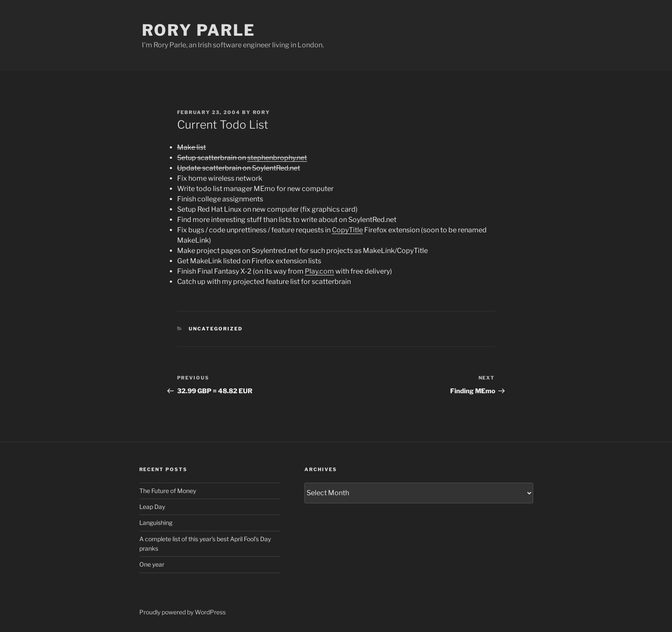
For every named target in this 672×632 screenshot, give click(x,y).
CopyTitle (347, 230)
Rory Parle (199, 30)
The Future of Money (168, 491)
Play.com (319, 271)
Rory (262, 112)
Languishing (156, 523)
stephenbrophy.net (277, 158)
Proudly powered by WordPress (183, 612)
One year (152, 564)
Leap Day (152, 507)
